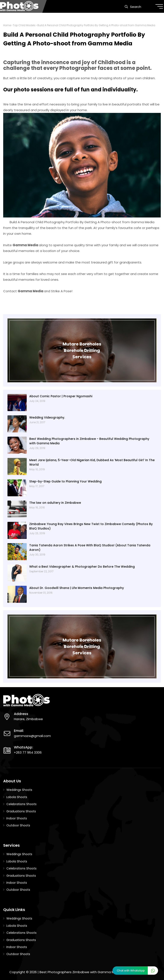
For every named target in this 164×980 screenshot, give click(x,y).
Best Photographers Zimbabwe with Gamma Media (80, 972)
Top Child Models (24, 25)
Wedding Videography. (47, 417)
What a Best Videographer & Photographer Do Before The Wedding (82, 567)
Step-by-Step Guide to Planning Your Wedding (65, 481)
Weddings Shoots (19, 790)
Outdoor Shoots (18, 825)
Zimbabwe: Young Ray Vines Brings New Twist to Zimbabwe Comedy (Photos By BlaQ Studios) (91, 526)
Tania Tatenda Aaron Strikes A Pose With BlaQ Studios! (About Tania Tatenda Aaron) (90, 548)
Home (7, 25)
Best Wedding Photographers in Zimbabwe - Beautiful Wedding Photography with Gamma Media (89, 441)
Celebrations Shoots (21, 804)
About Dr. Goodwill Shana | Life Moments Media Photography (77, 588)
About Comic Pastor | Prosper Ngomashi (61, 396)
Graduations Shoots (21, 811)
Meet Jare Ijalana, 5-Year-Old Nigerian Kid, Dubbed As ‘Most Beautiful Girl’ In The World (92, 462)
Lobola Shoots (17, 797)
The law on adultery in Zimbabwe (55, 503)
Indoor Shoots (17, 818)
